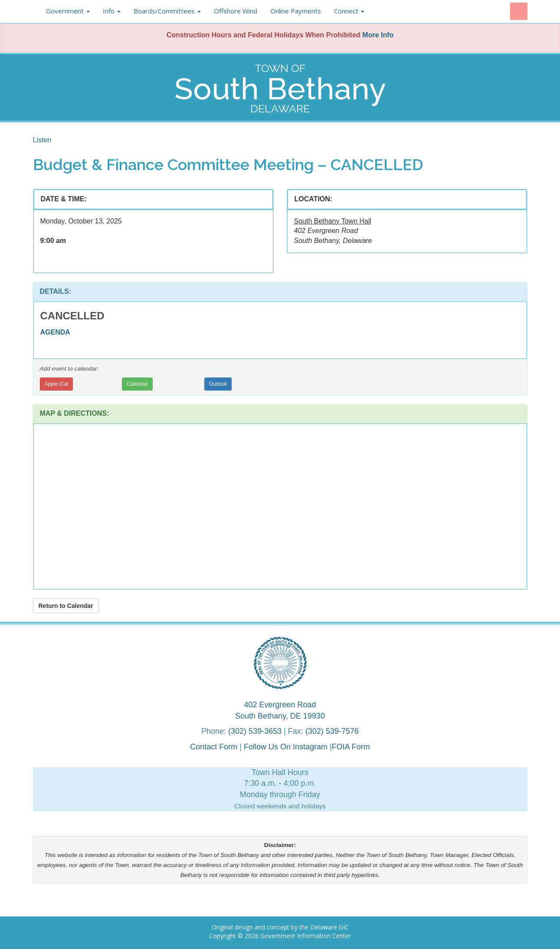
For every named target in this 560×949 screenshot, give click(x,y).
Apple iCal (57, 384)
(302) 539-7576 (332, 731)
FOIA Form (351, 747)
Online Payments (296, 11)
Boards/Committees (167, 11)
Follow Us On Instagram (287, 747)
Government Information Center (306, 936)
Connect (349, 11)
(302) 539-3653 (255, 731)
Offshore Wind (236, 11)
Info (112, 11)
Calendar (137, 384)
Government (68, 11)
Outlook (218, 384)
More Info (378, 35)
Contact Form (214, 747)
